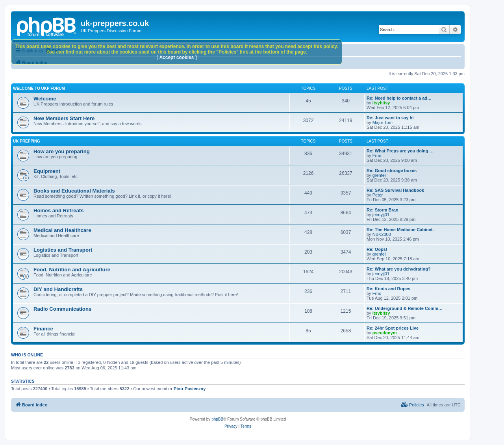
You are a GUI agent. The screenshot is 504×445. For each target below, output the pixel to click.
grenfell (380, 175)
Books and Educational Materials (74, 191)
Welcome (45, 99)
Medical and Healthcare (62, 230)
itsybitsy (381, 103)
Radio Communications (62, 309)
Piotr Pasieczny (190, 389)
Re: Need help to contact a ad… (399, 98)
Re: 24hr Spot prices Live (393, 328)
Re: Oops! (377, 249)
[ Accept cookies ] (177, 57)
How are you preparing (62, 151)
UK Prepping (27, 141)
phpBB (217, 419)
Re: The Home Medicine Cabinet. (400, 230)
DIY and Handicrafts (58, 289)
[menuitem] (412, 405)
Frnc (377, 156)
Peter (378, 195)
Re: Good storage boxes (392, 171)
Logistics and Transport (63, 250)
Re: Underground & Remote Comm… (405, 308)
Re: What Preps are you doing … (400, 151)
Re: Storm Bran (383, 210)
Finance (43, 329)
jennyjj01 (381, 215)
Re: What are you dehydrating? (399, 269)
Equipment (47, 171)
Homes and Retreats (59, 210)
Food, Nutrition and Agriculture (72, 270)
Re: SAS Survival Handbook (395, 190)
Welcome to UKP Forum (39, 88)
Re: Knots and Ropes (388, 289)
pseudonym (385, 333)
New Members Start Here (64, 118)
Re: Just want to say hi (390, 118)
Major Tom (383, 122)
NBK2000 (382, 234)
